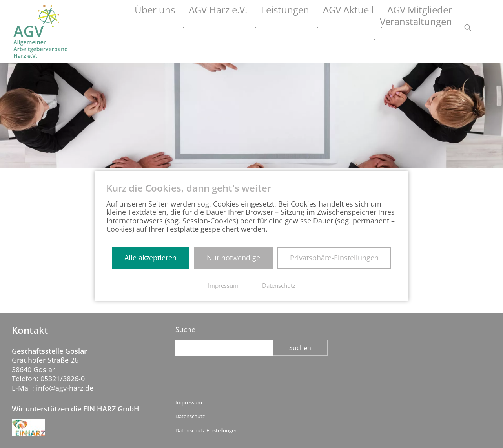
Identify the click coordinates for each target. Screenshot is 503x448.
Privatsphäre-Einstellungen (334, 258)
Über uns (146, 28)
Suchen (300, 348)
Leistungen (251, 28)
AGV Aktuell (302, 28)
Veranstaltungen (425, 28)
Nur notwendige (233, 258)
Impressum (189, 403)
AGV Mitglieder (360, 28)
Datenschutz (190, 416)
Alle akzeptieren (150, 258)
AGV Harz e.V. (197, 28)
